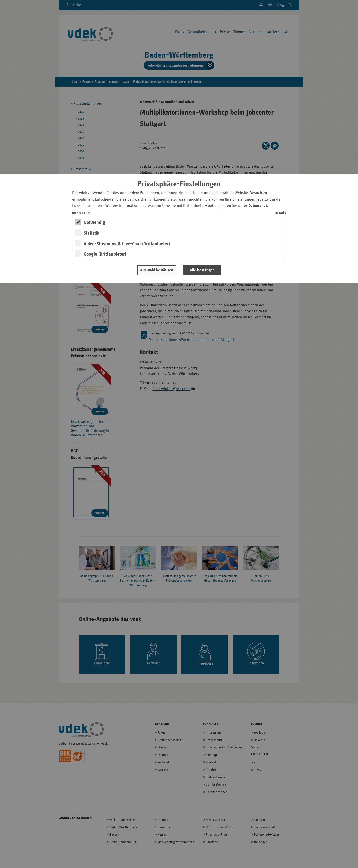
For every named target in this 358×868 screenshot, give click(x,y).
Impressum (81, 213)
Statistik (92, 233)
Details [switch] (280, 213)
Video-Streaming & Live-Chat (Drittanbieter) (127, 244)
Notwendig (94, 222)
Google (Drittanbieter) (105, 254)
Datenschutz (258, 206)
